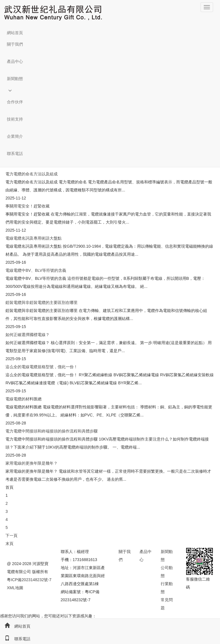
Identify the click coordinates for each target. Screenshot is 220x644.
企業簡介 (15, 136)
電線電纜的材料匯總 (23, 399)
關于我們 (15, 44)
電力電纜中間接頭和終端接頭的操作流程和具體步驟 (52, 431)
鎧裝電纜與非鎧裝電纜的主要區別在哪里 (42, 302)
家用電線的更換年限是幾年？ (32, 463)
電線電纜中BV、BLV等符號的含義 (36, 270)
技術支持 (15, 119)
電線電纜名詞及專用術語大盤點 (34, 238)
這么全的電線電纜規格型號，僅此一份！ (42, 367)
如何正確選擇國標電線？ (27, 335)
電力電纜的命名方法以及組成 (32, 174)
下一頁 (11, 536)
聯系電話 (15, 154)
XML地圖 (15, 588)
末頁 (9, 544)
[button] (110, 53)
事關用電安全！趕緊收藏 (27, 206)
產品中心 (15, 61)
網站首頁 (15, 33)
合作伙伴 (15, 102)
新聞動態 (15, 79)
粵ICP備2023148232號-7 (29, 580)
